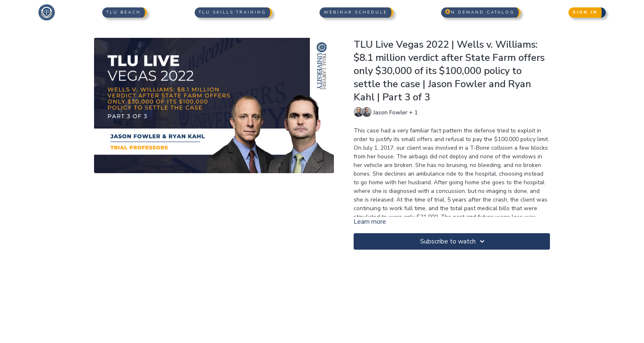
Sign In (585, 12)
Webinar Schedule (355, 12)
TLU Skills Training (232, 12)
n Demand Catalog (480, 12)
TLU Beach (124, 12)
